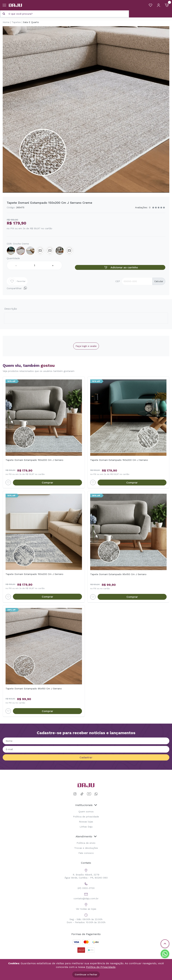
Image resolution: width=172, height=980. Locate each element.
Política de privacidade (86, 814)
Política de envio (86, 841)
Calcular (159, 281)
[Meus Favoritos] (150, 5)
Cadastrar (86, 755)
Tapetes (16, 22)
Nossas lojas (86, 819)
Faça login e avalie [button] (86, 344)
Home (6, 22)
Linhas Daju (86, 824)
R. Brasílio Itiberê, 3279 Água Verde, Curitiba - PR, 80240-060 (86, 871)
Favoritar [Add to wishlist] (17, 281)
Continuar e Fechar (86, 974)
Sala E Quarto (31, 22)
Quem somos (86, 809)
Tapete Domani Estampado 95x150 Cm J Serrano (118, 572)
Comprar (47, 480)
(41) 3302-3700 (86, 883)
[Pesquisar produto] (4, 14)
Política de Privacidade (101, 967)
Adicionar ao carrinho (120, 267)
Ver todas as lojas (86, 904)
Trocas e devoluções (86, 846)
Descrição (12, 308)
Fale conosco (86, 851)
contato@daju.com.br (86, 893)
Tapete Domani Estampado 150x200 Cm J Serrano (34, 458)
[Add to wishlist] (8, 480)
